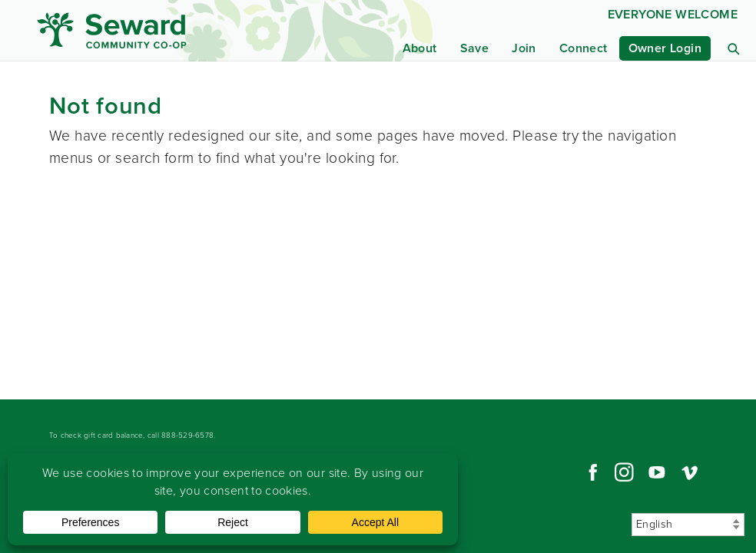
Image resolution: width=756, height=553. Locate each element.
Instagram (624, 472)
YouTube (657, 472)
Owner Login (665, 48)
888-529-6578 (187, 435)
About (420, 48)
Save (475, 48)
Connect (584, 48)
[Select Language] (688, 525)
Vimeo (690, 472)
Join (524, 48)
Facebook (591, 472)
